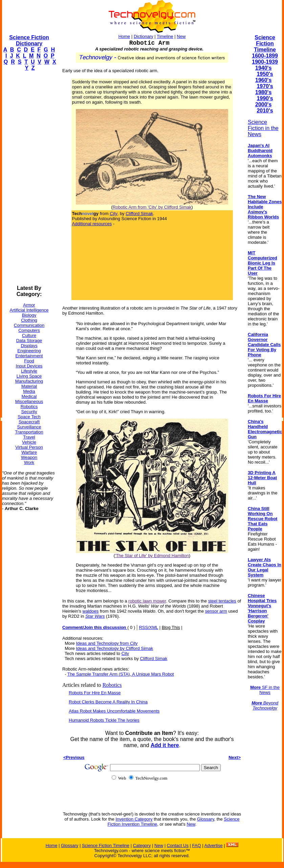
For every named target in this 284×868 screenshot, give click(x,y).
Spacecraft (29, 422)
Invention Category (134, 819)
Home (124, 36)
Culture (29, 335)
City (125, 653)
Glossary (205, 819)
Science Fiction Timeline (265, 44)
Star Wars (95, 616)
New (181, 36)
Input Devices (29, 366)
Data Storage (29, 341)
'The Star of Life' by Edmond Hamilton (152, 556)
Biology (29, 315)
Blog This (171, 627)
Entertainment (29, 356)
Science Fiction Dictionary (29, 40)
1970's (265, 86)
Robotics (29, 407)
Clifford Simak (139, 214)
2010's (265, 111)
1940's (263, 68)
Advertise (213, 845)
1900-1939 (265, 62)
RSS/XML (148, 627)
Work (29, 462)
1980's (263, 92)
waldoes (91, 611)
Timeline (165, 36)
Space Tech (29, 417)
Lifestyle (29, 371)
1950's (265, 74)
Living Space (29, 376)
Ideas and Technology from (107, 643)
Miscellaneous (29, 401)
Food (29, 361)
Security (29, 412)
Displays (29, 346)
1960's (263, 80)
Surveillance (29, 427)
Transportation (29, 432)
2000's (263, 104)
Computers (29, 330)
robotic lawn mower (147, 601)
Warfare (29, 452)
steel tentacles (222, 601)
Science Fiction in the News (263, 128)
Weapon (29, 457)
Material (29, 386)
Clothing (29, 320)
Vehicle (29, 442)
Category (142, 845)
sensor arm (216, 611)
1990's (265, 98)
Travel (29, 437)
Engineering (29, 351)
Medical (29, 396)
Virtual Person (29, 447)
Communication (29, 325)
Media (29, 391)
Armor (29, 305)
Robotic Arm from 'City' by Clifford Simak (152, 207)
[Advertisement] (29, 178)
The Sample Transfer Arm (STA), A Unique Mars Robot (121, 674)
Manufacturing (29, 381)
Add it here (165, 745)
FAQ (197, 845)
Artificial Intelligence (29, 310)
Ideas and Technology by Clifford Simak (114, 648)
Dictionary (144, 36)
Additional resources (92, 224)
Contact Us (178, 845)
